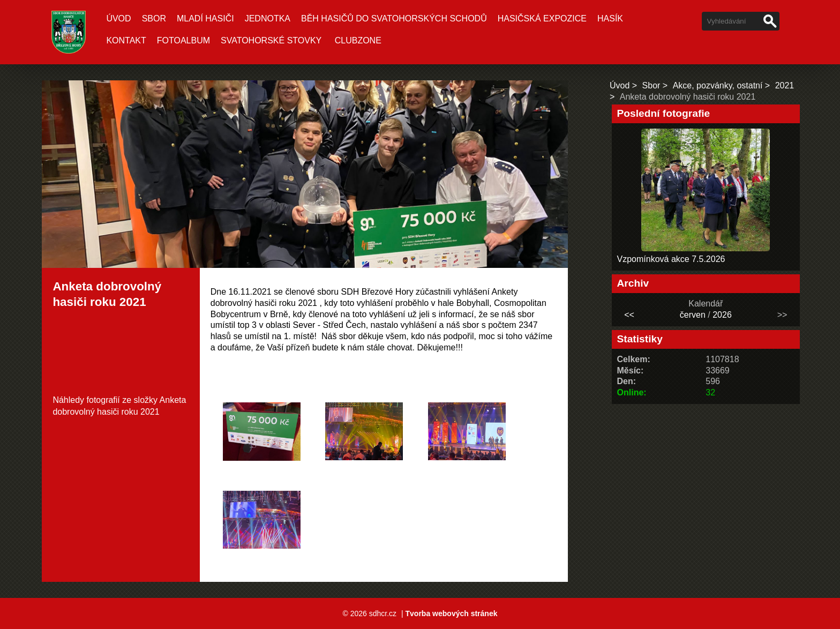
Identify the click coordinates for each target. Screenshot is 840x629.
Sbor (154, 18)
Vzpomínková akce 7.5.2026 (671, 259)
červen (693, 315)
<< (629, 315)
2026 (722, 315)
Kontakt (126, 40)
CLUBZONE (358, 40)
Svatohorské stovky (271, 40)
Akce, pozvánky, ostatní (718, 85)
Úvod (118, 18)
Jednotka (268, 18)
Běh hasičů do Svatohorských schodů (394, 18)
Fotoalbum (183, 40)
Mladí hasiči (205, 18)
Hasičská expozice (542, 18)
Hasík (610, 18)
